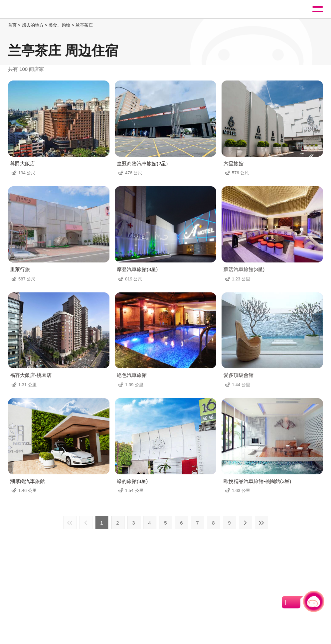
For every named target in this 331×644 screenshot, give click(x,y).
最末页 (261, 523)
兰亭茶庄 (84, 25)
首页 (12, 25)
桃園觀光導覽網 (33, 9)
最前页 (70, 523)
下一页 (246, 523)
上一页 (86, 523)
